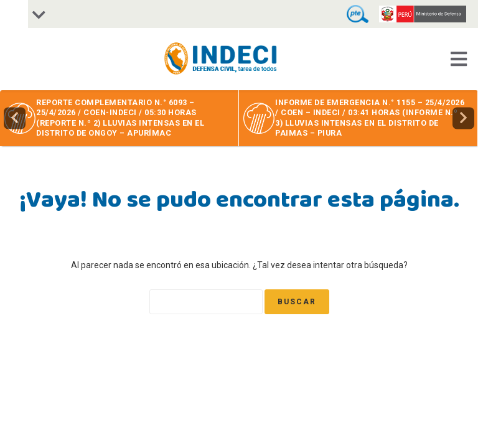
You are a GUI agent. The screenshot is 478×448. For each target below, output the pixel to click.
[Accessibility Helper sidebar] (14, 14)
